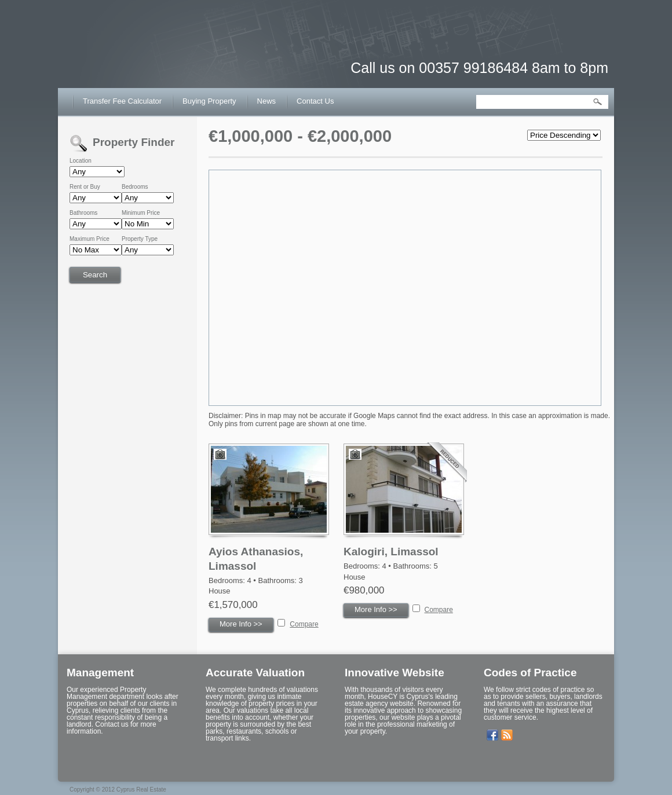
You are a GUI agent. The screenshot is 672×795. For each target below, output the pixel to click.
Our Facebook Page (492, 735)
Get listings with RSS (507, 735)
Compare (304, 624)
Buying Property (209, 101)
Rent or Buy (85, 187)
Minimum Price (141, 213)
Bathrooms (83, 213)
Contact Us (315, 101)
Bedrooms (135, 187)
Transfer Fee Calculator (122, 101)
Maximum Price (90, 239)
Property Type (140, 239)
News (267, 101)
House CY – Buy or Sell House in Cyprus (130, 58)
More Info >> (241, 624)
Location (81, 161)
